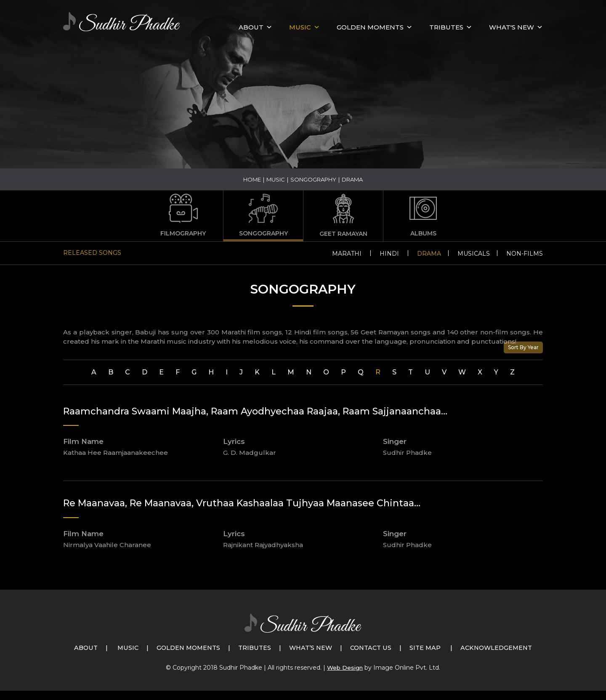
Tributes (446, 27)
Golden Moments (232, 648)
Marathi (347, 254)
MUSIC (300, 27)
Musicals (474, 254)
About (251, 27)
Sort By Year (523, 347)
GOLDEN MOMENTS (370, 27)
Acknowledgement (312, 657)
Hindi (389, 254)
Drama (429, 254)
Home (252, 179)
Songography (313, 179)
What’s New (358, 648)
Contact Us (420, 648)
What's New (512, 27)
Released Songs (92, 253)
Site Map (476, 648)
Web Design (345, 677)
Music (276, 179)
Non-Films (525, 254)
